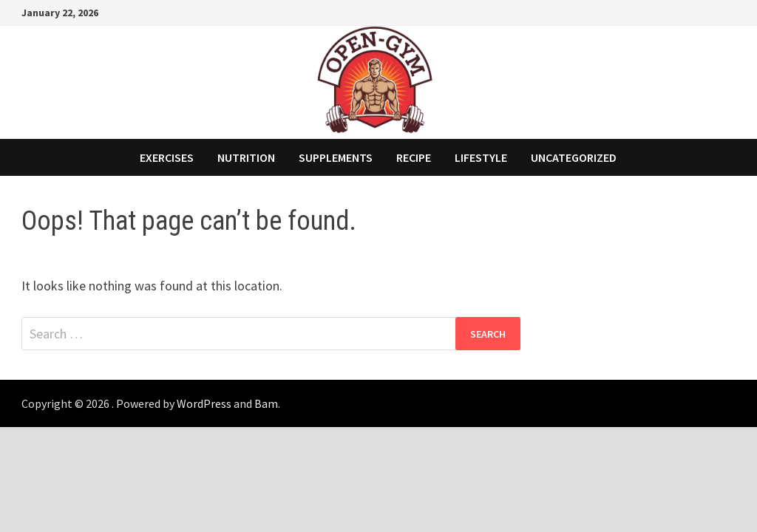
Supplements (336, 157)
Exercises (167, 157)
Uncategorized (574, 157)
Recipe (414, 157)
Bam (266, 403)
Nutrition (246, 157)
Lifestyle (481, 157)
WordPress (204, 403)
